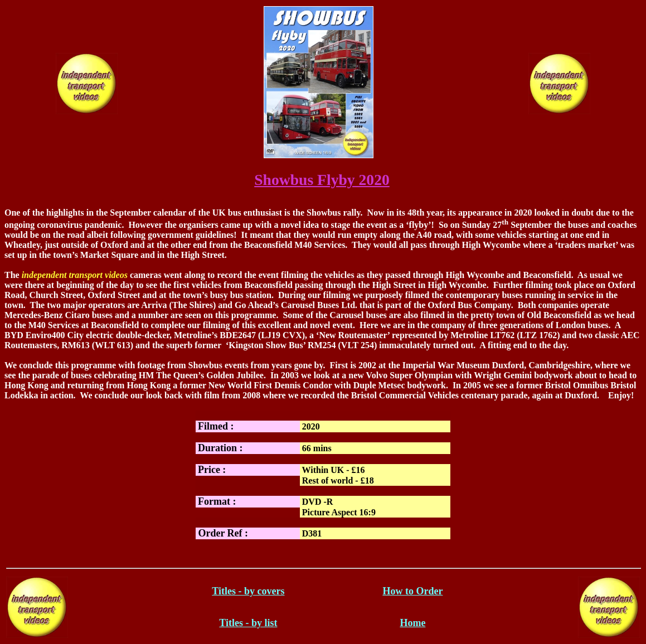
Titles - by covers (248, 591)
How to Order (412, 591)
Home (412, 623)
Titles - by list (248, 623)
